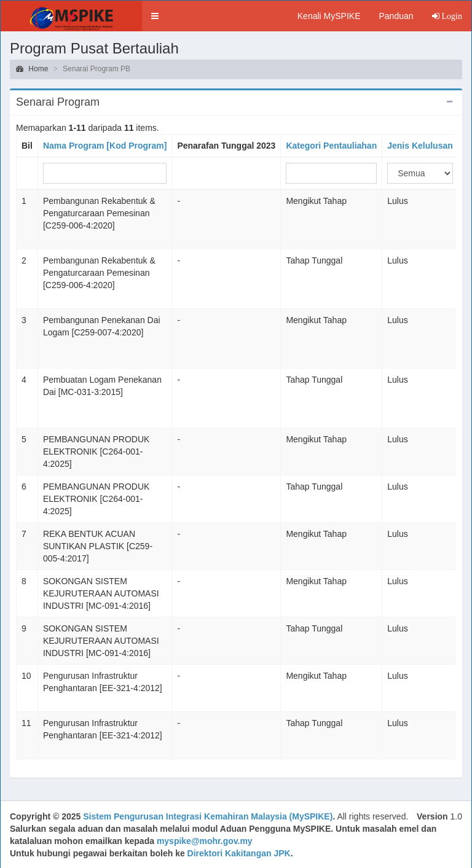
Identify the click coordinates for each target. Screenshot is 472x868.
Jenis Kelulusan (420, 146)
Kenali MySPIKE (329, 16)
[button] (155, 16)
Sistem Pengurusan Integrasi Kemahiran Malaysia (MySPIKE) (208, 816)
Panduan (396, 16)
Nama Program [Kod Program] (105, 146)
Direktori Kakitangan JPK (239, 853)
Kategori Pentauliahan (331, 146)
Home (32, 69)
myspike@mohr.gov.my (205, 841)
